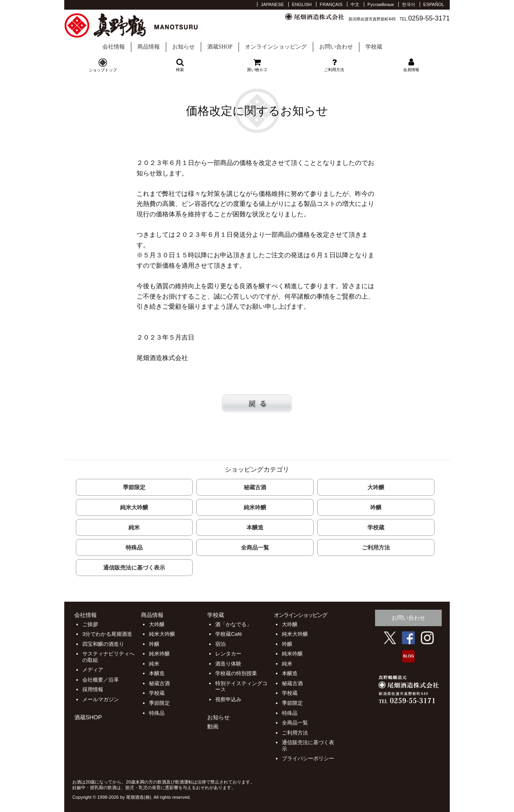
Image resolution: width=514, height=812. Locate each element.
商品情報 (149, 47)
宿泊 (220, 644)
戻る (257, 403)
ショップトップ (103, 70)
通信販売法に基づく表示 (134, 568)
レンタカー (228, 654)
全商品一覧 (255, 547)
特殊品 (134, 547)
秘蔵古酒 (255, 487)
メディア (93, 670)
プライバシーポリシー (308, 758)
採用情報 (93, 689)
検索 (180, 65)
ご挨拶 (90, 624)
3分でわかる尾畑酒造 (107, 634)
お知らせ (184, 47)
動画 (213, 727)
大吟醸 (376, 487)
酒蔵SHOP (220, 47)
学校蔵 (411, 40)
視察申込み (228, 699)
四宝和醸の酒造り (103, 644)
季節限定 (134, 487)
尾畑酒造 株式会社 (140, 26)
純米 (134, 527)
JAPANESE (272, 4)
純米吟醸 (255, 507)
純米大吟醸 (134, 507)
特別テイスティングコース (241, 687)
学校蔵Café (228, 634)
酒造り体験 (228, 664)
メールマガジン (101, 699)
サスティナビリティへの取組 (108, 657)
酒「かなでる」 (234, 624)
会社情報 (114, 47)
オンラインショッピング (276, 47)
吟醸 (376, 507)
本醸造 (255, 527)
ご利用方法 (376, 547)
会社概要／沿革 (101, 680)
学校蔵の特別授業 (236, 673)
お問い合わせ (336, 47)
